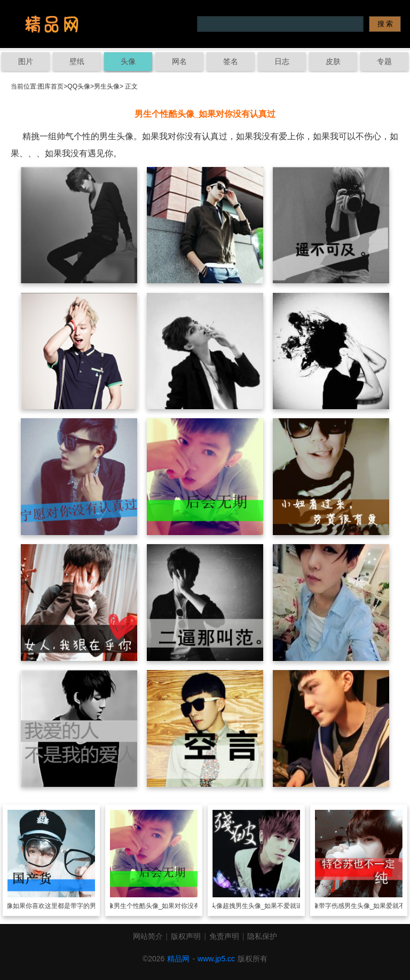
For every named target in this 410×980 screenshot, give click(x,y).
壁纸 (77, 61)
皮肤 (333, 61)
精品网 (178, 959)
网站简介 (148, 936)
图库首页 (51, 86)
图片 (26, 61)
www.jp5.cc (216, 959)
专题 (384, 61)
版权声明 (186, 936)
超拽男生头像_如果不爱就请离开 (269, 906)
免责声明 (224, 936)
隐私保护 (262, 936)
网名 (179, 61)
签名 (231, 61)
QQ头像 (79, 86)
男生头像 (107, 86)
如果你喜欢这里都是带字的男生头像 (64, 906)
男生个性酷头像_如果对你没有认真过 (167, 906)
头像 (128, 61)
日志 (282, 61)
